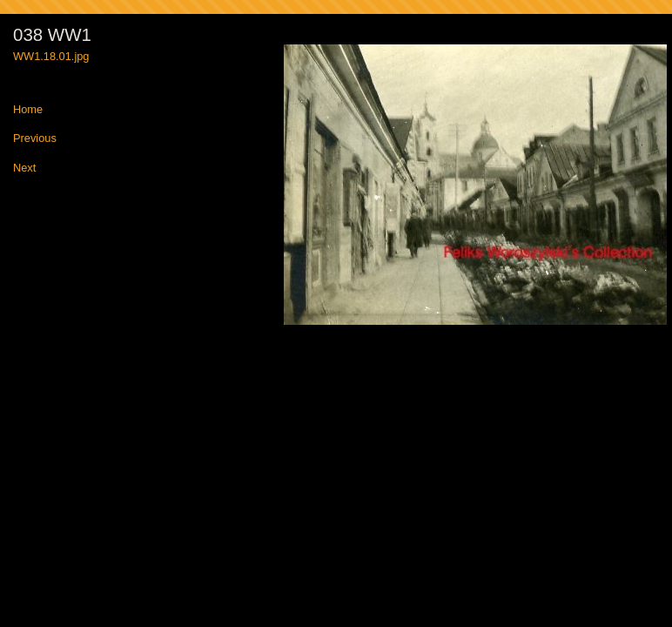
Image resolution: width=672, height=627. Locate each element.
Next (24, 169)
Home (28, 110)
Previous (35, 139)
